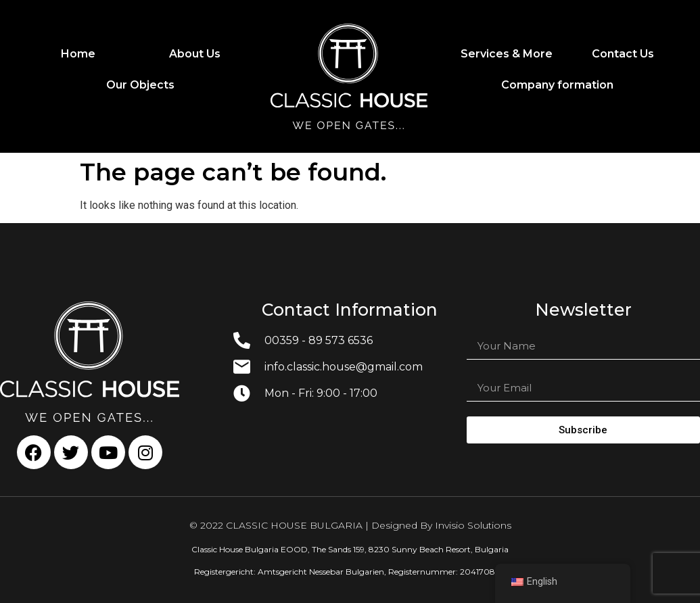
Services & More (507, 54)
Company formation (557, 85)
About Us (195, 54)
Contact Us (623, 54)
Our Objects (140, 85)
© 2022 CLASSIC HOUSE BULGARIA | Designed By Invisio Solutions (350, 525)
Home (78, 54)
